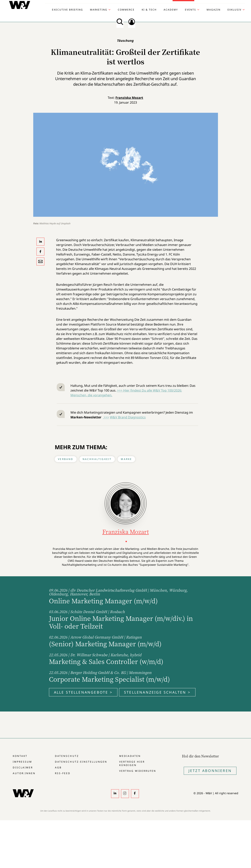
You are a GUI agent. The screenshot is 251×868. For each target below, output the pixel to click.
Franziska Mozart (129, 98)
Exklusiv (234, 10)
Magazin (214, 10)
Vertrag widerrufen (138, 771)
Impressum (22, 762)
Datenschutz (67, 756)
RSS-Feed (63, 773)
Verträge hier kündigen (132, 763)
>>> (106, 417)
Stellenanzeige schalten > (157, 692)
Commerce (126, 10)
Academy (171, 10)
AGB (58, 767)
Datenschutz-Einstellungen (81, 762)
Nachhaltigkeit (97, 459)
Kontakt (20, 756)
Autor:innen (24, 773)
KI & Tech (149, 10)
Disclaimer (23, 767)
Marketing (99, 10)
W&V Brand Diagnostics (128, 417)
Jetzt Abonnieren (210, 771)
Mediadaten (130, 756)
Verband (66, 459)
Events (190, 10)
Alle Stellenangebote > (83, 692)
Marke (126, 459)
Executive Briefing (67, 10)
